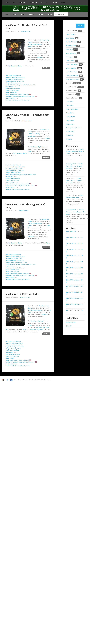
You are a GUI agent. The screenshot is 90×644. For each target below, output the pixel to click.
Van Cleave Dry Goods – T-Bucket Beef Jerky (26, 27)
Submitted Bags (71, 46)
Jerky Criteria (70, 113)
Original (12, 358)
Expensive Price (19, 100)
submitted (40, 57)
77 (76, 61)
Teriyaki (12, 92)
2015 (13, 100)
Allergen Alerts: (10, 83)
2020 (68, 268)
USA (27, 94)
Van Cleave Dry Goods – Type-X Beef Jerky (25, 206)
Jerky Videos (70, 120)
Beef (14, 75)
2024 (68, 244)
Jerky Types (70, 57)
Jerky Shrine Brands (72, 76)
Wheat (19, 83)
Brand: (7, 94)
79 (78, 53)
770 (81, 64)
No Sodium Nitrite (31, 85)
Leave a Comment (26, 31)
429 (77, 38)
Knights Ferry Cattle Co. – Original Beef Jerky (75, 166)
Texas (24, 94)
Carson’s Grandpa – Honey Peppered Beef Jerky (76, 212)
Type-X (30, 226)
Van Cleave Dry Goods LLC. (20, 96)
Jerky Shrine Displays (73, 79)
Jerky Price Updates (72, 109)
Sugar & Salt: (9, 87)
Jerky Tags (69, 49)
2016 (68, 292)
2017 (68, 286)
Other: (7, 91)
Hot (16, 92)
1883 (80, 72)
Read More (46, 68)
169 (79, 42)
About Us (69, 139)
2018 (68, 280)
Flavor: (8, 92)
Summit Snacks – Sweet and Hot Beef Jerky (75, 152)
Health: (8, 85)
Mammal (18, 75)
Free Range (17, 85)
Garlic (12, 272)
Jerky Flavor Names (72, 64)
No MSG (23, 85)
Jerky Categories (71, 53)
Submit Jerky (70, 132)
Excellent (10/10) (18, 169)
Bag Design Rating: (11, 81)
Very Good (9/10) (21, 77)
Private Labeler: (10, 98)
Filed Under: (9, 75)
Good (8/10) (19, 343)
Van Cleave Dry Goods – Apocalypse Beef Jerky (27, 116)
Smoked (22, 268)
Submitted (27, 100)
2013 (68, 310)
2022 (68, 256)
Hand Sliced (16, 89)
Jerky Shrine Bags (72, 72)
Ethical (12, 85)
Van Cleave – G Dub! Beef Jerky (22, 294)
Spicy (15, 272)
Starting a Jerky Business (74, 128)
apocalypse (31, 136)
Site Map (28, 380)
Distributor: (9, 96)
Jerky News (70, 102)
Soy (16, 83)
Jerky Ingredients (45, 8)
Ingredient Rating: (11, 77)
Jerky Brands (70, 38)
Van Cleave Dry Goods (15, 66)
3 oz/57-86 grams (14, 91)
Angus (11, 89)
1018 (79, 68)
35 (75, 57)
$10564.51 (77, 83)
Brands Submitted (72, 42)
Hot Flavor (13, 182)
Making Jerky (70, 124)
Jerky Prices (70, 106)
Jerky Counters (71, 34)
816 (78, 46)
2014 (68, 304)
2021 (68, 262)
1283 (80, 31)
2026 (68, 231)
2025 (68, 238)
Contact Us (70, 135)
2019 (68, 274)
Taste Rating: (9, 79)
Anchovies (18, 262)
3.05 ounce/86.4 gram (36, 44)
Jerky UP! (69, 326)
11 (80, 98)
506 (81, 76)
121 (82, 79)
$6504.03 (80, 87)
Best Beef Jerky (71, 322)
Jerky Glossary (71, 117)
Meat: (7, 89)
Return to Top (19, 380)
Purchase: (8, 100)
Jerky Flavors (70, 61)
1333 (76, 49)
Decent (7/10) (21, 81)
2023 (68, 250)
